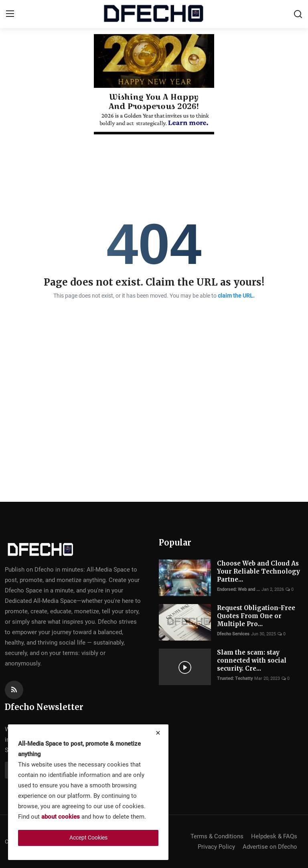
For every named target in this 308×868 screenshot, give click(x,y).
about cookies (61, 817)
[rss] (14, 690)
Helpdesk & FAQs (274, 836)
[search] (298, 14)
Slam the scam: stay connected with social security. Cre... (252, 660)
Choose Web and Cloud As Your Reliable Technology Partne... (258, 571)
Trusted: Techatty (235, 678)
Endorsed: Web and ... (238, 589)
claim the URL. (236, 296)
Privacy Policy (216, 847)
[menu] (10, 14)
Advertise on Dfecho (270, 847)
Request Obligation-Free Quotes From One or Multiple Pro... (256, 616)
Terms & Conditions (217, 836)
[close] (158, 733)
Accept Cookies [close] (88, 838)
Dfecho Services (233, 634)
